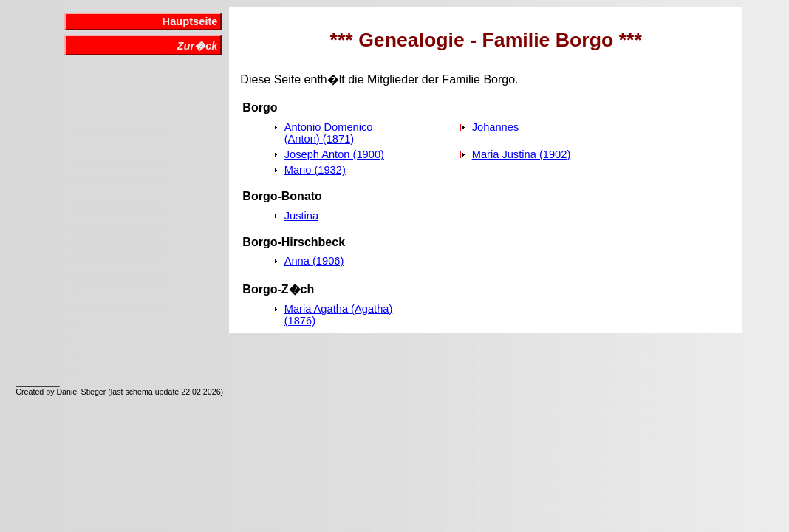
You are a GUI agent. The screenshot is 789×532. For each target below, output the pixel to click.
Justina (301, 216)
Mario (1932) (315, 170)
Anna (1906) (314, 261)
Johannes (496, 127)
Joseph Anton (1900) (334, 154)
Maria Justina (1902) (522, 154)
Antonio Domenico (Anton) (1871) (329, 133)
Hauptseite (190, 21)
